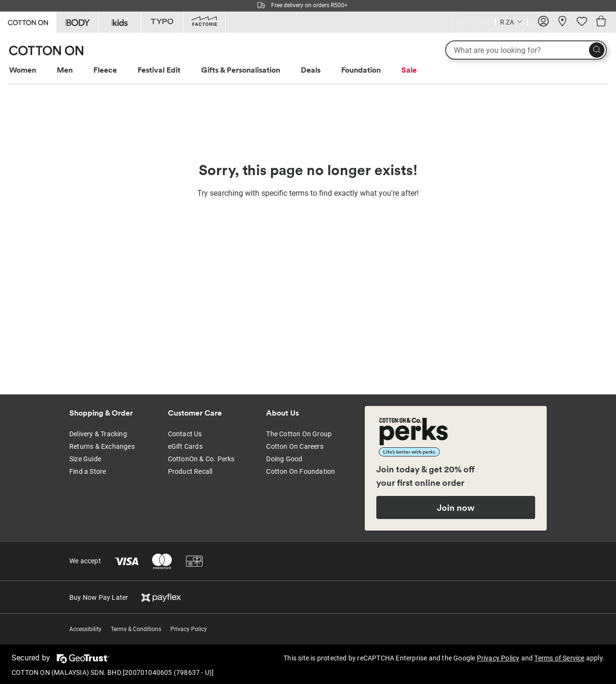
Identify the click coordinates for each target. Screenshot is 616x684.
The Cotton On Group (299, 434)
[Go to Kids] (120, 22)
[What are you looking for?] (526, 50)
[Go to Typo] (162, 22)
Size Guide (85, 459)
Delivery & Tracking (98, 434)
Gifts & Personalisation (241, 70)
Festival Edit (159, 70)
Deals (311, 70)
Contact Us (185, 434)
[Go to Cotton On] (28, 21)
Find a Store (88, 471)
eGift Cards (185, 446)
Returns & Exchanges (102, 446)
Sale (409, 70)
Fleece (105, 70)
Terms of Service (559, 658)
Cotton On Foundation (301, 471)
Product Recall (190, 471)
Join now (456, 507)
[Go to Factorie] (204, 22)
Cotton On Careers (295, 446)
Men (65, 70)
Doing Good (284, 459)
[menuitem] (32, 70)
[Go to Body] (77, 22)
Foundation (361, 70)
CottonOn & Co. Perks (201, 459)
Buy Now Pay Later (99, 597)
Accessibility (85, 629)
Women (23, 70)
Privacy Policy (189, 629)
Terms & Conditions (136, 629)
